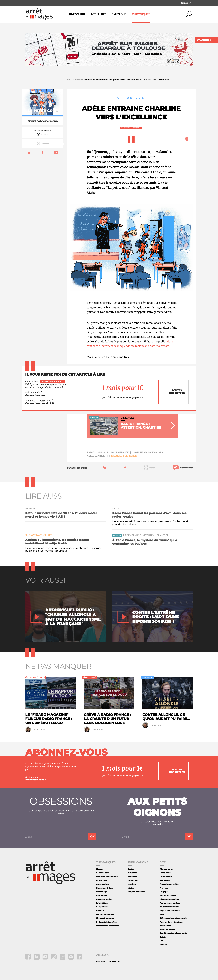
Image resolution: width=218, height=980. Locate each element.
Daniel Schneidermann (43, 121)
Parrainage (165, 880)
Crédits (163, 937)
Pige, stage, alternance (170, 910)
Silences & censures (124, 456)
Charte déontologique (170, 899)
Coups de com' (103, 873)
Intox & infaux (102, 880)
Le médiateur (166, 877)
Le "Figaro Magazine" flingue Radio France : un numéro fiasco (49, 719)
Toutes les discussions (170, 907)
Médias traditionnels (105, 914)
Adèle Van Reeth (97, 456)
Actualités (98, 14)
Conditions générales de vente (173, 933)
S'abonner (204, 40)
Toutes (131, 869)
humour (103, 452)
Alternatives (102, 895)
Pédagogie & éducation (107, 922)
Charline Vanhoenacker (147, 452)
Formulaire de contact (170, 903)
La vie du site (166, 873)
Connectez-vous (35, 395)
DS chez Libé (115, 962)
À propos (164, 888)
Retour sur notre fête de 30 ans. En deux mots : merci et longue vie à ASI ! (61, 515)
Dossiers (132, 884)
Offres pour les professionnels (173, 918)
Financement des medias (107, 926)
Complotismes (103, 907)
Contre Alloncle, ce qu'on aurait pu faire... (166, 717)
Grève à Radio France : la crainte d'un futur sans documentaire (107, 719)
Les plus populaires (136, 892)
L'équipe (164, 892)
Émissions (119, 14)
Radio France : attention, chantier (146, 535)
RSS (162, 941)
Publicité (100, 910)
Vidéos (131, 888)
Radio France (120, 452)
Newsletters (165, 926)
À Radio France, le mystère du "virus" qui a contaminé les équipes (145, 542)
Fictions (100, 869)
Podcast (163, 944)
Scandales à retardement (107, 877)
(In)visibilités (102, 903)
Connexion (186, 3)
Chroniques (141, 14)
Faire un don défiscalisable (172, 922)
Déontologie (102, 892)
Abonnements (166, 869)
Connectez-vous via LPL (40, 403)
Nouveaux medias (104, 899)
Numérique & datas (105, 888)
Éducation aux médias (170, 884)
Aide (162, 914)
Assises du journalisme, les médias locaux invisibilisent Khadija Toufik (57, 542)
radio (91, 452)
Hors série (101, 962)
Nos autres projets (168, 895)
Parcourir (77, 14)
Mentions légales (167, 929)
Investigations (102, 884)
